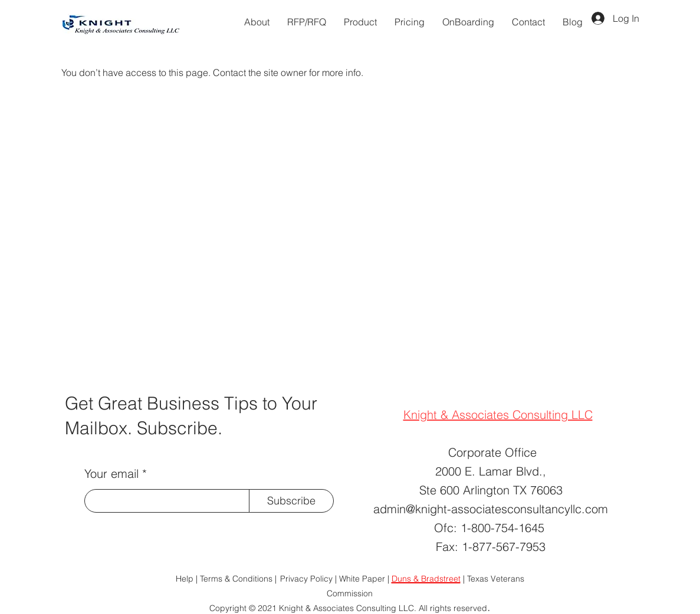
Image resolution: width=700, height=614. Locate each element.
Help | (187, 579)
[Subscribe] (291, 501)
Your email (111, 474)
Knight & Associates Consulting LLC (498, 415)
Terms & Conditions (237, 579)
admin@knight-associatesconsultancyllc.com (491, 509)
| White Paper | (363, 579)
